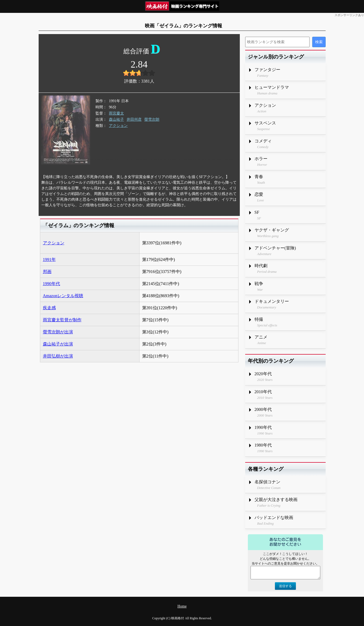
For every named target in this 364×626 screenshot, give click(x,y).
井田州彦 (134, 119)
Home (182, 606)
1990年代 (52, 284)
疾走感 (49, 308)
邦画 (47, 272)
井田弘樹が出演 (58, 356)
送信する (285, 586)
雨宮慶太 (116, 113)
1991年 (49, 259)
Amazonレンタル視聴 (63, 296)
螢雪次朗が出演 (58, 332)
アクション (118, 126)
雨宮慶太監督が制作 (62, 320)
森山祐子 (116, 119)
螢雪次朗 (152, 119)
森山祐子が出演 (58, 344)
